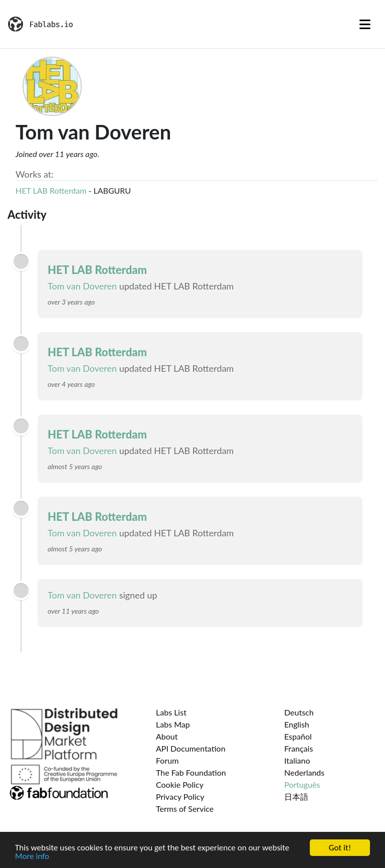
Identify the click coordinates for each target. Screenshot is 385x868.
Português (302, 784)
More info (32, 857)
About (167, 736)
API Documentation (191, 748)
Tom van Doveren (82, 286)
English (297, 724)
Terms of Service (185, 809)
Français (299, 748)
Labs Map (173, 724)
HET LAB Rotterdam (51, 190)
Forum (167, 760)
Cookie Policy (180, 784)
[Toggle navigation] (365, 24)
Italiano (297, 760)
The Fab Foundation (191, 772)
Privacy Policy (180, 797)
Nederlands (304, 772)
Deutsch (299, 712)
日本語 (296, 797)
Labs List (171, 712)
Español (298, 736)
